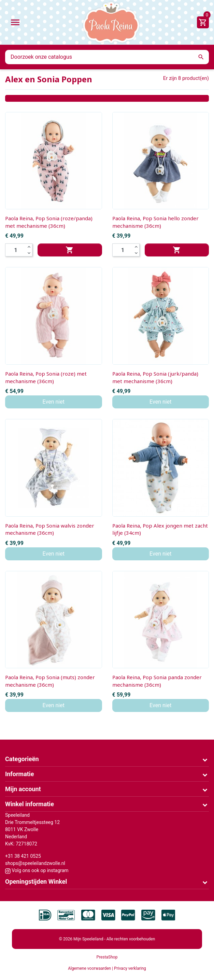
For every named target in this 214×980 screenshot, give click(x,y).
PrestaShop (107, 957)
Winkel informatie (30, 804)
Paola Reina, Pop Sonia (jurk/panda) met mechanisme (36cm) (155, 377)
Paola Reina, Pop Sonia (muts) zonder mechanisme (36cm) (50, 681)
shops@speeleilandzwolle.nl (35, 863)
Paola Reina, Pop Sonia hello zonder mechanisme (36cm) (155, 222)
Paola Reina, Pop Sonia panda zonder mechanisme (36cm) (157, 681)
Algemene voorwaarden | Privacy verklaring (107, 968)
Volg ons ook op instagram (37, 870)
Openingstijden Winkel (36, 881)
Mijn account (23, 789)
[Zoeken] (107, 57)
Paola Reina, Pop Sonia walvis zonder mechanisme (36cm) (50, 529)
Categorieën (22, 759)
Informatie (19, 774)
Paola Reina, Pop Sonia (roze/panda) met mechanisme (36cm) (49, 222)
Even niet (54, 402)
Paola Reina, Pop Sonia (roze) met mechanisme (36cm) (46, 377)
